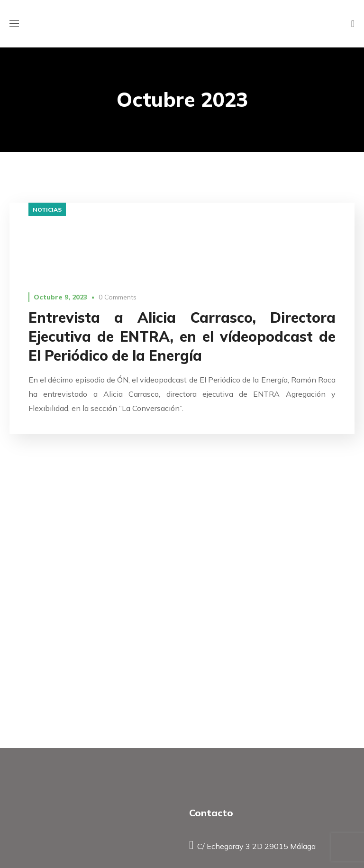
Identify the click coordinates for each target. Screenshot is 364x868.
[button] (353, 24)
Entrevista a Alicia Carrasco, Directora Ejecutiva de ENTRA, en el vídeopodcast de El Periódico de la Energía (182, 336)
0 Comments (118, 297)
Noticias (47, 210)
